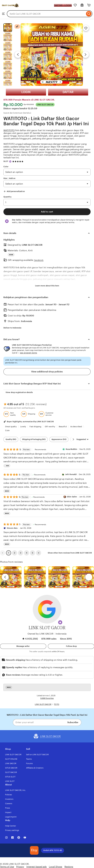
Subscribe (73, 722)
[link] (3, 553)
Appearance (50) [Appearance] (59, 439)
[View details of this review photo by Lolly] (11, 577)
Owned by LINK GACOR (40, 634)
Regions (69, 867)
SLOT (6, 161)
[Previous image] (18, 55)
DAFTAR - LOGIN (63, 5)
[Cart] (89, 5)
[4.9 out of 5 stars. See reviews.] (18, 161)
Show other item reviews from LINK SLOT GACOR (70, 553)
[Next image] (85, 55)
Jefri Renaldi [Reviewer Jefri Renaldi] (71, 474)
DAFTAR (68, 92)
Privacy (20, 867)
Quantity (7, 197)
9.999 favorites (47, 698)
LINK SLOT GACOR (43, 704)
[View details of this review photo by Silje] (59, 577)
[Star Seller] (10, 161)
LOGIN (26, 92)
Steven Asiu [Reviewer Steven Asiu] (12, 528)
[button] (60, 622)
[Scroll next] (73, 439)
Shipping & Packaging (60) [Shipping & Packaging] (34, 439)
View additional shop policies (47, 372)
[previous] (5, 577)
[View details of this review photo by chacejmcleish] (35, 577)
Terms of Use (7, 867)
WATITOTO (9, 130)
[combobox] (46, 14)
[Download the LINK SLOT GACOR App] (34, 850)
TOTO (57, 704)
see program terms (28, 353)
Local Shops (56, 867)
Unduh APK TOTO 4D (53, 850)
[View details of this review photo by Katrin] (83, 577)
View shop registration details (19, 392)
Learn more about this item (47, 286)
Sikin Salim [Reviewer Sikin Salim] (72, 497)
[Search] (89, 14)
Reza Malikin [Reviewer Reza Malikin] (72, 449)
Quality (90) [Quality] (11, 439)
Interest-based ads (37, 867)
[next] (89, 577)
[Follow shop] (71, 646)
